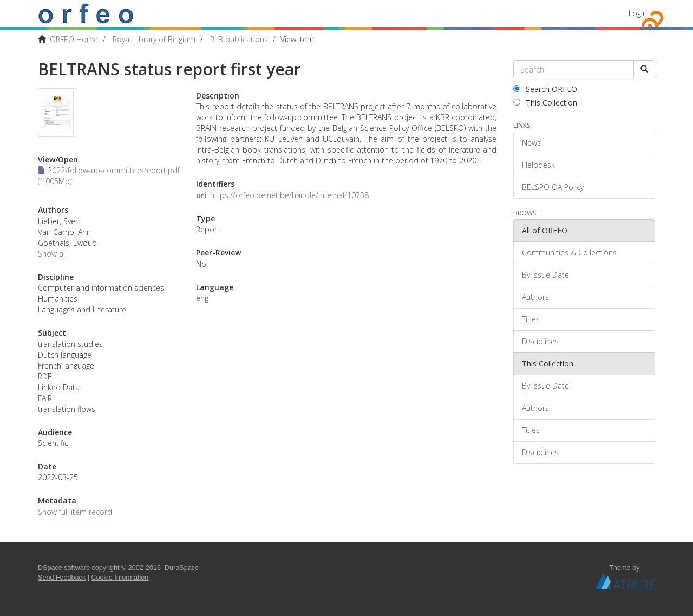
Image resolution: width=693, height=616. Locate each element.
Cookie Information (120, 578)
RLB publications (239, 39)
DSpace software (64, 568)
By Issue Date (545, 275)
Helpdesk (538, 165)
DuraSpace (182, 568)
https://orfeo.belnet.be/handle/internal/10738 (289, 195)
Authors (535, 297)
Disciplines (540, 341)
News (531, 143)
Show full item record (75, 512)
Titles (531, 319)
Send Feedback (62, 578)
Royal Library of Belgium (154, 39)
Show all (52, 254)
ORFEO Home (74, 39)
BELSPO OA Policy (553, 187)
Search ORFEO (545, 89)
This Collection (545, 103)
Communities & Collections (569, 253)
